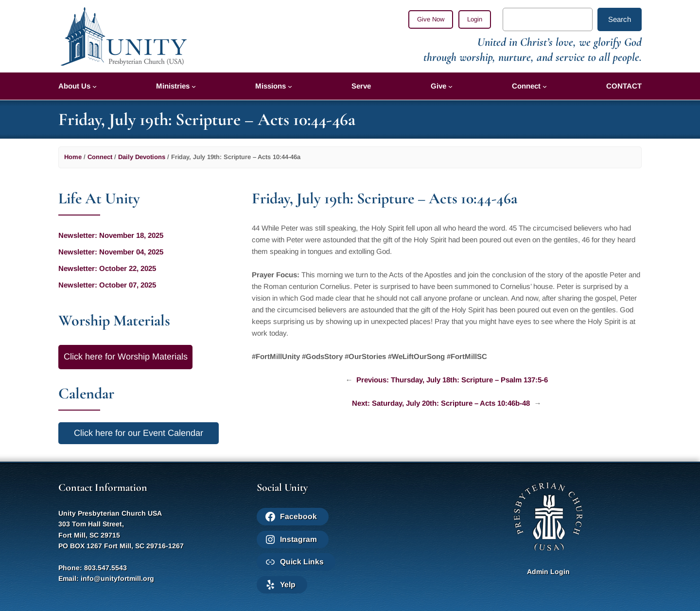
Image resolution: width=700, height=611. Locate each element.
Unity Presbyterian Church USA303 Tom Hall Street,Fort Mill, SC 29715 (110, 524)
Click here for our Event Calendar (139, 433)
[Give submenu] (450, 86)
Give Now (431, 19)
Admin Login (548, 572)
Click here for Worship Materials (126, 357)
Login (475, 19)
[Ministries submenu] (194, 86)
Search (620, 19)
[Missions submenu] (290, 86)
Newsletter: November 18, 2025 (111, 235)
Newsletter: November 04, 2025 (111, 252)
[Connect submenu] (545, 86)
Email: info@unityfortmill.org (106, 578)
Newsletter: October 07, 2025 (107, 285)
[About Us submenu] (95, 86)
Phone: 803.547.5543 (93, 568)
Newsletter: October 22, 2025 (107, 268)
